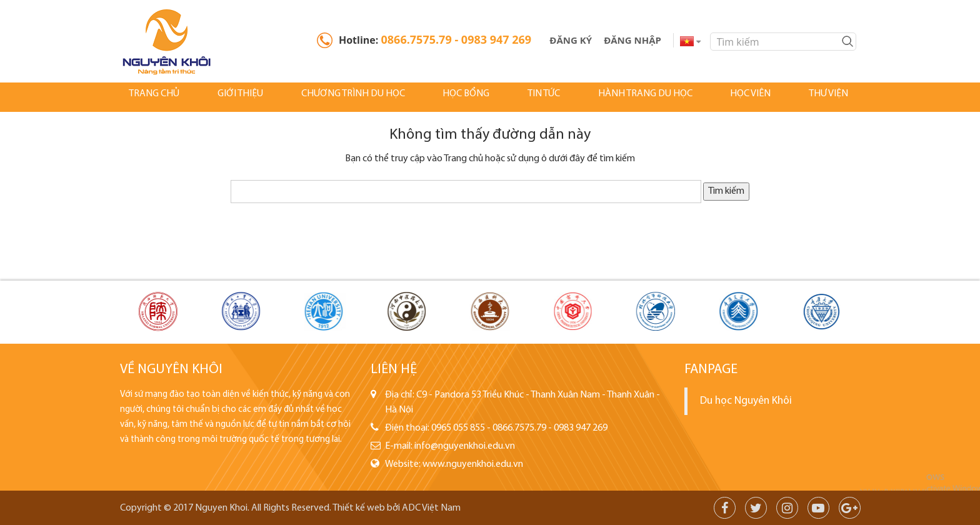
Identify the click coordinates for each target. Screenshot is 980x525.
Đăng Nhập (632, 40)
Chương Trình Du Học (342, 97)
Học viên (731, 97)
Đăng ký (571, 40)
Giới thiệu (231, 97)
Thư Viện (807, 97)
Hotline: (435, 39)
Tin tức (528, 97)
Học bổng (453, 97)
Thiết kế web (359, 508)
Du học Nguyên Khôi (746, 401)
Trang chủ (147, 97)
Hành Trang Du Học (628, 97)
